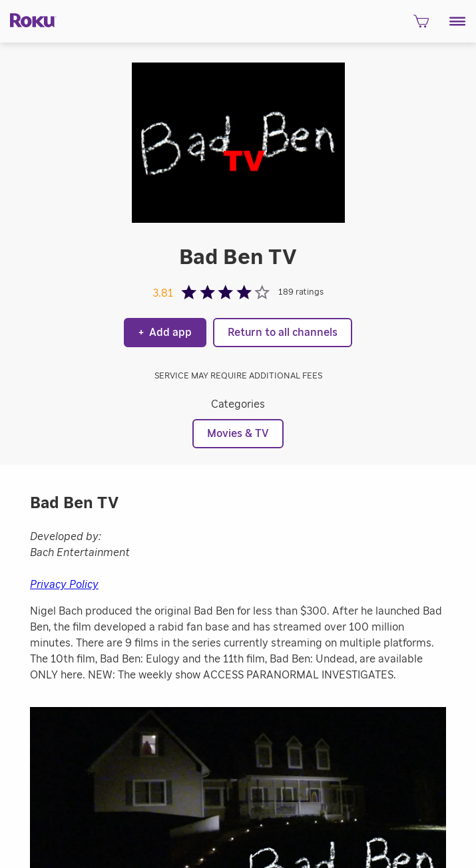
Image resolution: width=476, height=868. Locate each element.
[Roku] (28, 19)
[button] (458, 21)
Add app (165, 333)
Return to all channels (283, 333)
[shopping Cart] (421, 25)
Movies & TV (238, 434)
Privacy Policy (64, 585)
